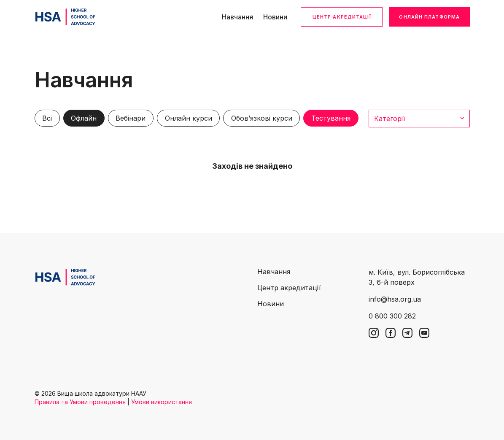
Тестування (331, 118)
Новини (275, 17)
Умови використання (162, 402)
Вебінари (131, 118)
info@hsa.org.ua (395, 299)
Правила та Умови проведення (80, 402)
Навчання (237, 17)
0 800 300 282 (392, 316)
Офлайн (84, 118)
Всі (47, 118)
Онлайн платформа (429, 17)
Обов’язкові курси (262, 118)
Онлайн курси (189, 118)
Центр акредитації (342, 17)
